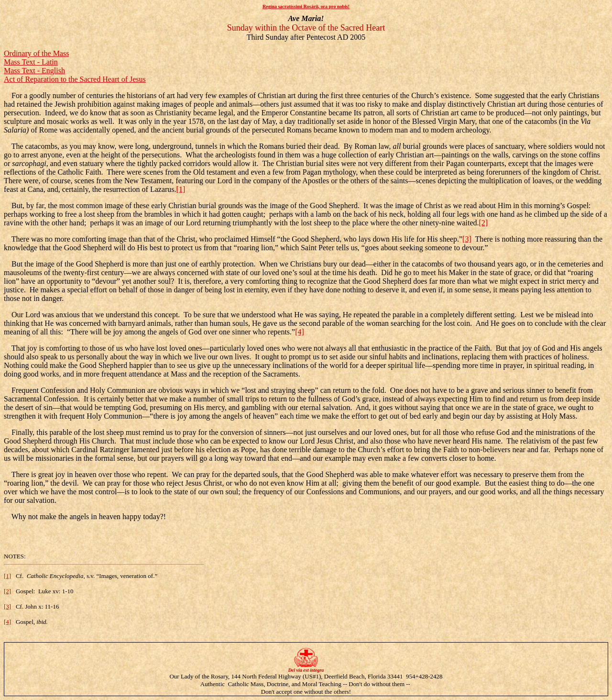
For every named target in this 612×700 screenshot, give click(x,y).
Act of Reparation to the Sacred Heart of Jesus (75, 79)
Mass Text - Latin (31, 62)
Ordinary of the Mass (36, 53)
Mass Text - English (34, 71)
